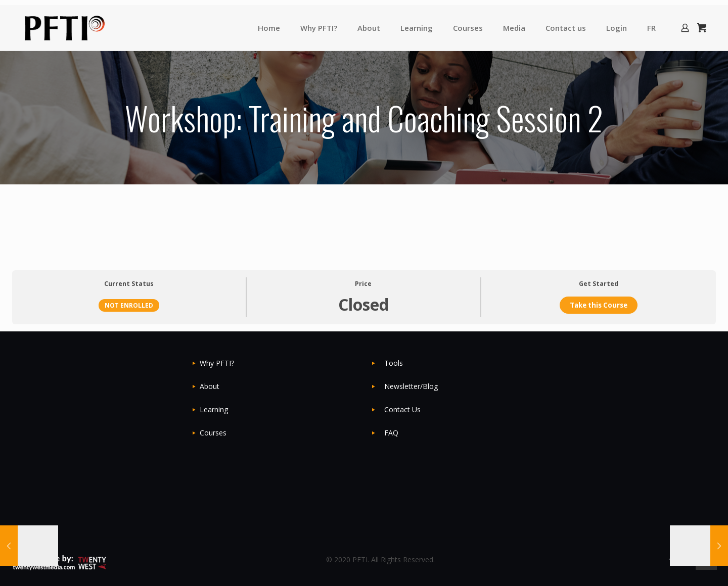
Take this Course (599, 305)
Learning (214, 409)
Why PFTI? (217, 363)
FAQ (391, 433)
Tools (394, 363)
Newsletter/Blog (411, 386)
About (210, 386)
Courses (213, 433)
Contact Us (402, 409)
